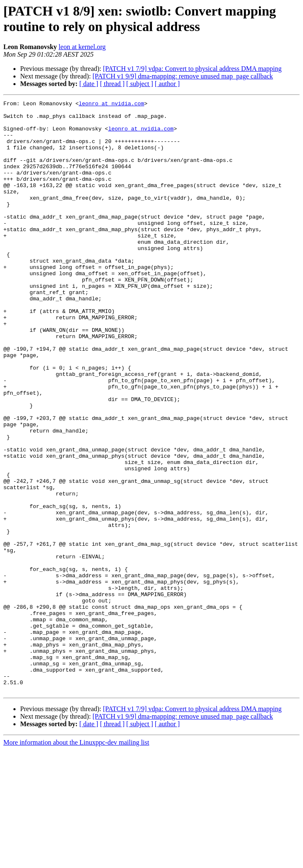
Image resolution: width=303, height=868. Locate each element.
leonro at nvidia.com (111, 104)
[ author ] (167, 84)
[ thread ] (112, 84)
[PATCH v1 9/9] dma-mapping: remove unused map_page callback (183, 76)
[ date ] (89, 84)
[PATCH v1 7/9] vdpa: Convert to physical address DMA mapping (192, 69)
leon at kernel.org (82, 47)
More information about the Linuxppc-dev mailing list (76, 861)
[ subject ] (140, 84)
